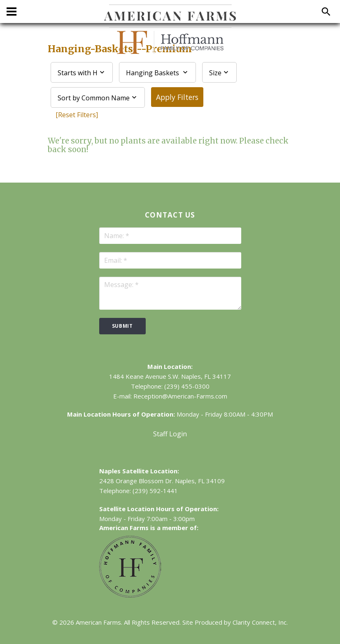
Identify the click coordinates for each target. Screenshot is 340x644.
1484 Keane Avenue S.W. (144, 376)
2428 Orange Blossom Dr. (136, 481)
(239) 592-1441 (155, 491)
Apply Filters (177, 97)
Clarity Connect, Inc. (260, 622)
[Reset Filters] (77, 115)
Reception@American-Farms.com (180, 396)
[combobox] (82, 72)
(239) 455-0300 (187, 386)
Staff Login (170, 434)
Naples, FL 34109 (200, 481)
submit (122, 326)
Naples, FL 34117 (206, 376)
